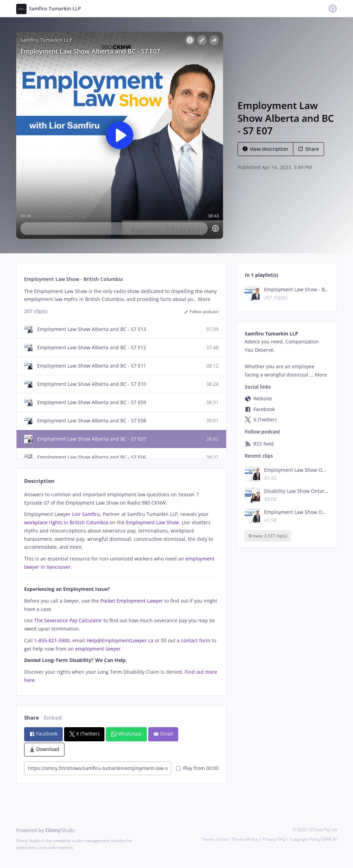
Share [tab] (32, 718)
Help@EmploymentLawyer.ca (120, 640)
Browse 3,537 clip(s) (268, 536)
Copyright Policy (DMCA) (313, 839)
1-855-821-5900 (52, 640)
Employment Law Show (152, 522)
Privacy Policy (245, 839)
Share (309, 149)
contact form (196, 640)
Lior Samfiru (86, 514)
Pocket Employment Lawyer (132, 601)
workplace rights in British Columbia (66, 522)
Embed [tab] (53, 718)
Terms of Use (215, 839)
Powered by (46, 830)
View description (265, 149)
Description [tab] (39, 481)
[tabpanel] (121, 587)
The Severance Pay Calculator (68, 620)
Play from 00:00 (197, 768)
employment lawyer (98, 649)
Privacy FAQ (274, 839)
